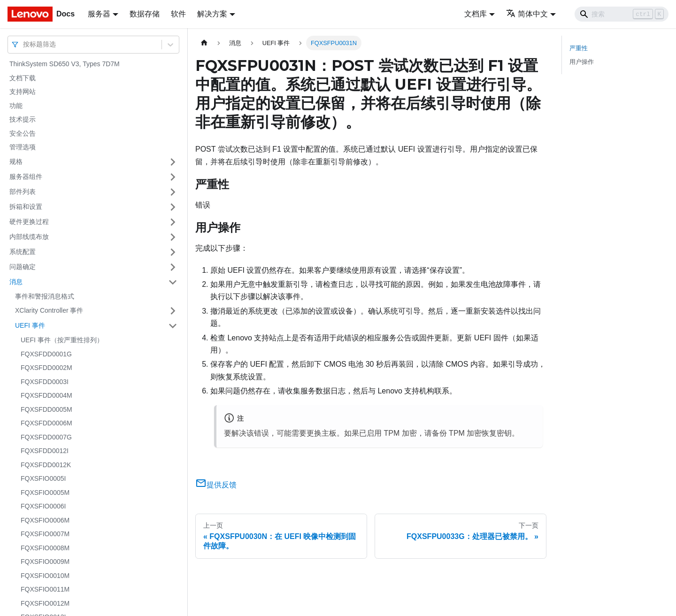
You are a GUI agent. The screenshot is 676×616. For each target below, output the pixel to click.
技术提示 (23, 119)
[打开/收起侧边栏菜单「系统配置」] (173, 252)
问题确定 (23, 267)
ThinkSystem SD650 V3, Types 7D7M (65, 64)
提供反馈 (216, 485)
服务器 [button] (99, 14)
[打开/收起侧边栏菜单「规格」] (173, 162)
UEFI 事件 (30, 325)
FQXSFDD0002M (46, 368)
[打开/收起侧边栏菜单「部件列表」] (173, 192)
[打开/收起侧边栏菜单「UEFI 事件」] (173, 326)
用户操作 (582, 62)
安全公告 (23, 133)
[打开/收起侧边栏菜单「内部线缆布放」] (173, 237)
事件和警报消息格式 (45, 296)
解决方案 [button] (212, 14)
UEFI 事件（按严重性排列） (62, 340)
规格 (16, 162)
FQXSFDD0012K (46, 465)
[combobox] (24, 44)
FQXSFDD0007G (46, 437)
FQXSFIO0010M (45, 576)
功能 (16, 106)
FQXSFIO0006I (43, 506)
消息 (16, 282)
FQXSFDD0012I (45, 451)
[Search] (622, 14)
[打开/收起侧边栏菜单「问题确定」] (173, 267)
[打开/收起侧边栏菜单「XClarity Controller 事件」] (173, 311)
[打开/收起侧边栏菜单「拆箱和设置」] (173, 207)
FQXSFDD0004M (46, 395)
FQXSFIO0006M (45, 520)
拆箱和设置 (26, 207)
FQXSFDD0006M (46, 423)
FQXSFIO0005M (45, 493)
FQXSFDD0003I (45, 382)
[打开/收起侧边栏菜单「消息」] (173, 282)
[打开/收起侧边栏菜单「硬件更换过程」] (173, 222)
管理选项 (23, 147)
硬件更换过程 (29, 222)
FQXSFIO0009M (45, 562)
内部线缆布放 (29, 237)
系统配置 (23, 252)
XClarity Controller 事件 (49, 310)
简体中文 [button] (527, 14)
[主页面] (204, 43)
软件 (178, 14)
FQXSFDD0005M (46, 409)
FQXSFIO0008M (45, 548)
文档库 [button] (476, 14)
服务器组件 (26, 177)
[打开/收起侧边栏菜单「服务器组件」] (173, 177)
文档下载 (23, 78)
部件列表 (23, 192)
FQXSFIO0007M (45, 534)
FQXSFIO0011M (45, 589)
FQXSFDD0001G (46, 354)
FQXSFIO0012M (45, 603)
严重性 (579, 48)
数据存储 (145, 14)
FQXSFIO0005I (43, 478)
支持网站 (23, 92)
